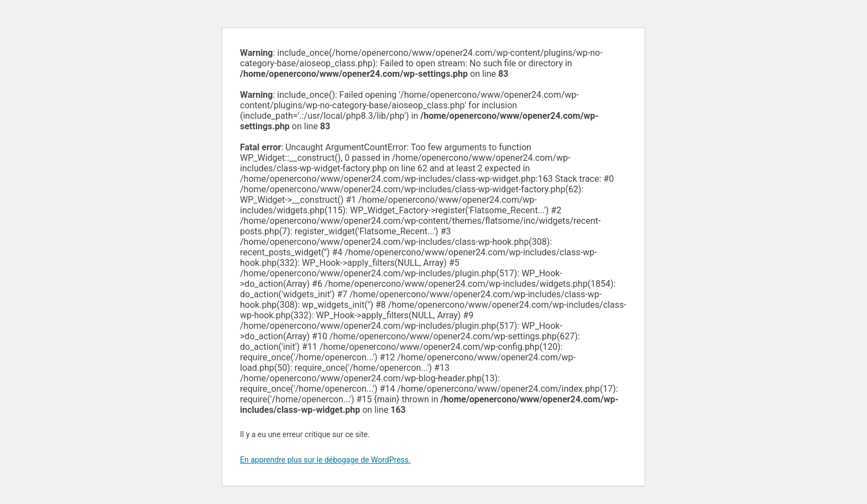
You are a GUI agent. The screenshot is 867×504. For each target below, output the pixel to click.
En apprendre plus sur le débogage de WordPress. (325, 460)
